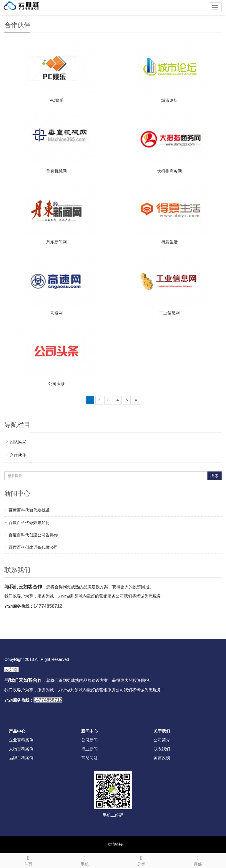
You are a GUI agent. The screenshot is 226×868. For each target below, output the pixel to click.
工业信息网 (169, 313)
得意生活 (169, 242)
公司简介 (162, 740)
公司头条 (56, 384)
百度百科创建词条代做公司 (33, 547)
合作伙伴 (18, 455)
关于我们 (162, 731)
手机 (85, 860)
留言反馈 (162, 758)
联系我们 (162, 749)
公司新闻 (89, 740)
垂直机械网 (56, 171)
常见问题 (89, 758)
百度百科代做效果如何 (29, 523)
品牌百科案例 (21, 758)
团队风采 (18, 442)
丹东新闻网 (56, 242)
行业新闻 (89, 749)
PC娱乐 (56, 100)
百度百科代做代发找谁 (29, 510)
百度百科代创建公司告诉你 (33, 535)
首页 (28, 860)
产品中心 (17, 731)
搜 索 (214, 476)
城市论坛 (169, 100)
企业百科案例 (21, 740)
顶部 (198, 860)
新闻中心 (89, 731)
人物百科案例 (21, 749)
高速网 (56, 313)
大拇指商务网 (169, 171)
